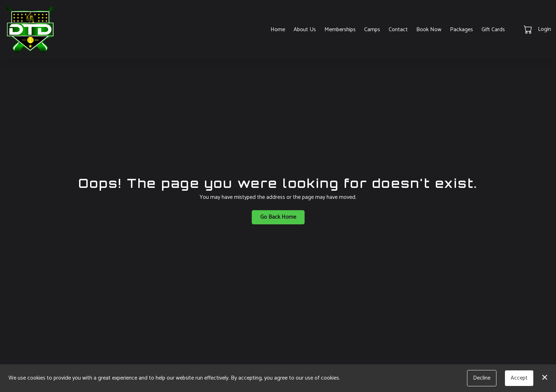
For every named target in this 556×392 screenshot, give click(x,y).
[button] (529, 29)
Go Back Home (278, 217)
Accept (519, 378)
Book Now (429, 30)
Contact (398, 30)
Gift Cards (493, 30)
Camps (372, 30)
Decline (482, 378)
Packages (462, 30)
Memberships (340, 30)
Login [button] (544, 29)
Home (278, 30)
